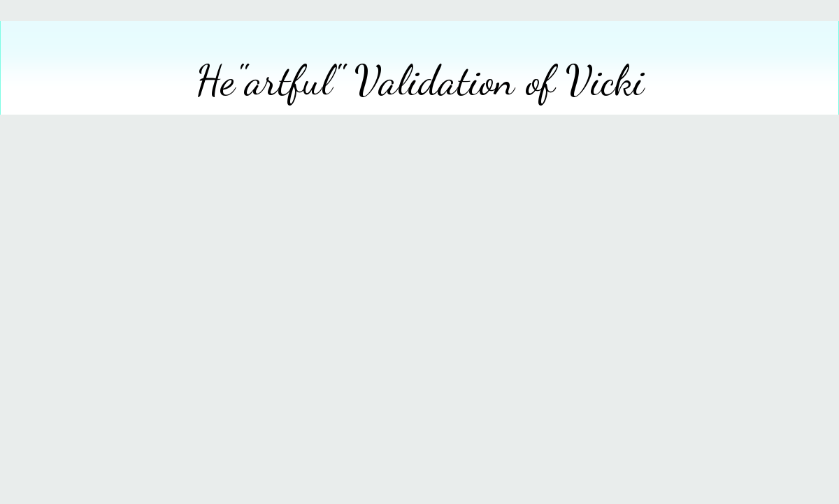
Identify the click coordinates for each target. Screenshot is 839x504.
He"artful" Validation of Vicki (420, 80)
